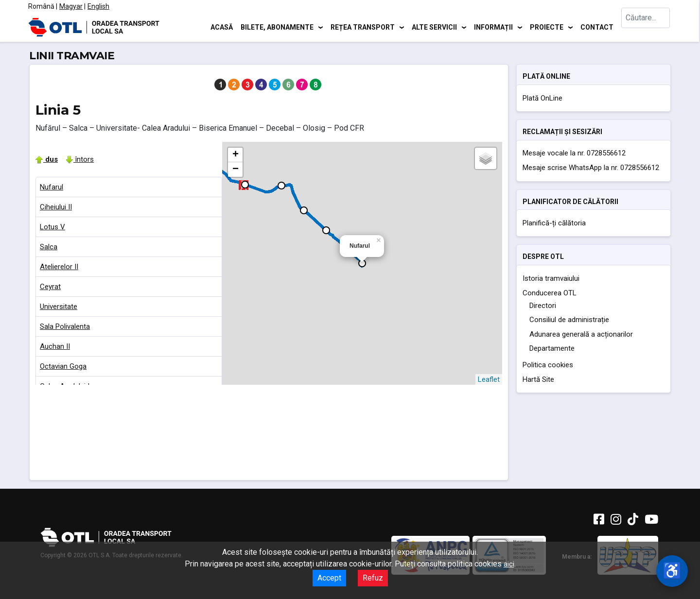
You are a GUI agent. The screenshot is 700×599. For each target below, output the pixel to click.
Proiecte (547, 27)
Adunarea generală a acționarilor (581, 334)
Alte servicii (434, 27)
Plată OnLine (542, 98)
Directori (543, 306)
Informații (493, 27)
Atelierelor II (59, 267)
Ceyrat (50, 287)
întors (80, 159)
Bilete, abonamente (277, 27)
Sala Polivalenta (65, 326)
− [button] (236, 170)
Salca (49, 247)
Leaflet (489, 379)
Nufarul (52, 187)
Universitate (59, 307)
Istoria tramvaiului (551, 278)
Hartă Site (538, 379)
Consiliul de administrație (569, 320)
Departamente (552, 348)
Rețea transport (363, 27)
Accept (329, 578)
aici (509, 564)
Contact (597, 27)
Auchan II (55, 346)
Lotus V (52, 227)
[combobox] (646, 27)
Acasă (222, 27)
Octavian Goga (63, 366)
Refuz (373, 578)
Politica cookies (548, 365)
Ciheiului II (56, 207)
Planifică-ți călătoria (554, 223)
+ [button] (236, 155)
